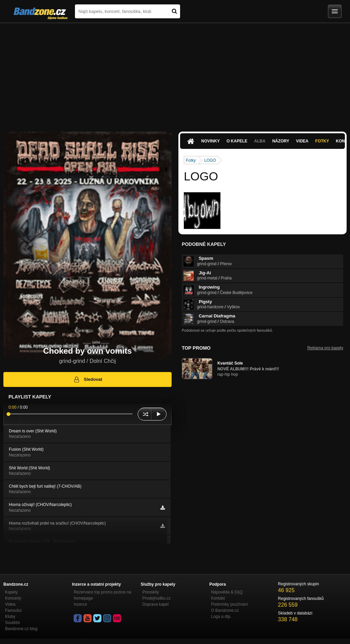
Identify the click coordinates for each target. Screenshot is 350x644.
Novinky (210, 141)
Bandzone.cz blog (21, 629)
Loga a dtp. (221, 617)
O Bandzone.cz (225, 610)
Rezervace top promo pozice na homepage (102, 595)
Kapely (11, 592)
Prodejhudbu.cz (157, 598)
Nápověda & (227, 592)
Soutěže (13, 623)
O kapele (237, 141)
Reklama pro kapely (325, 348)
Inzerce (80, 604)
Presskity (151, 592)
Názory (281, 141)
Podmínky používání (229, 604)
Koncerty (13, 598)
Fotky (322, 141)
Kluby (10, 617)
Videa (302, 141)
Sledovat (88, 379)
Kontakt (218, 598)
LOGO (210, 160)
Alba (260, 141)
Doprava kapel (155, 604)
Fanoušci (13, 610)
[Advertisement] (175, 74)
